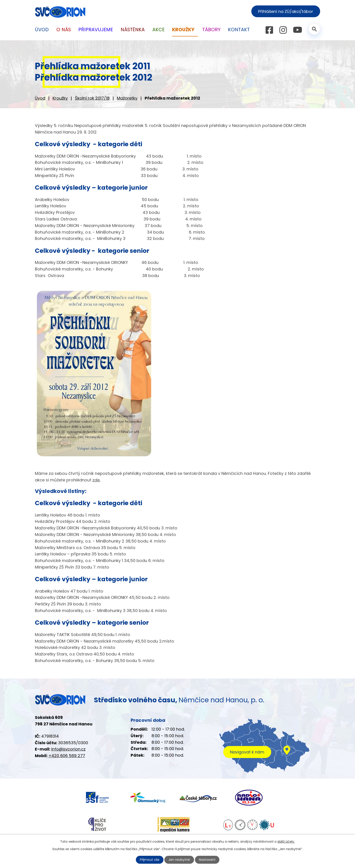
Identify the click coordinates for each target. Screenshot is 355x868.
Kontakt (239, 30)
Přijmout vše (150, 860)
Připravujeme (96, 30)
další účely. (286, 842)
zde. (96, 480)
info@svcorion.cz (68, 749)
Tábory (211, 30)
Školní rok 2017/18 (92, 98)
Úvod (40, 98)
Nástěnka (133, 30)
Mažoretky (127, 98)
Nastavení (207, 860)
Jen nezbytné (179, 860)
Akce (158, 30)
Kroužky (60, 98)
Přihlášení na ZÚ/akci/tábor (286, 11)
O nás (64, 30)
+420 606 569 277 (67, 756)
